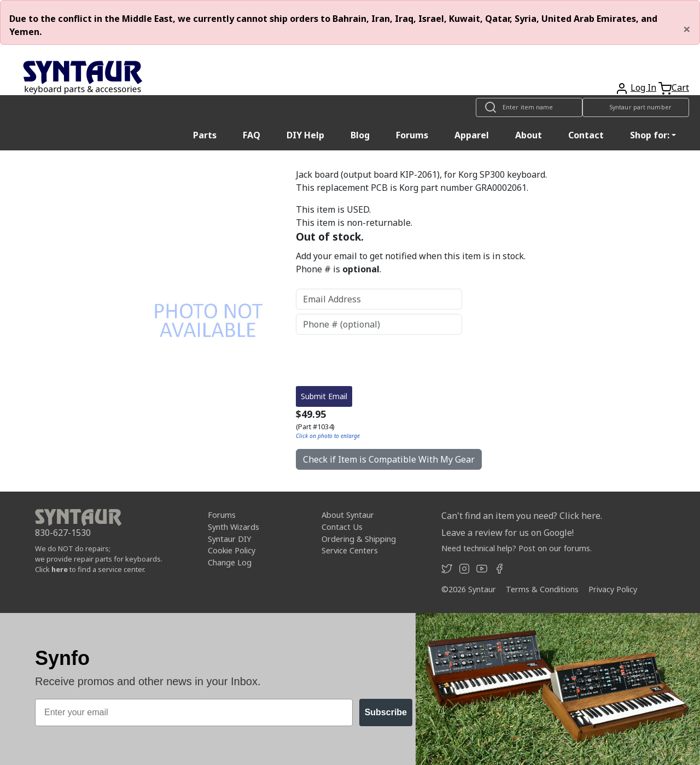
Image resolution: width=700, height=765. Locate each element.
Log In (643, 87)
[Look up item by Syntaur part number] (636, 107)
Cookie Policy (232, 550)
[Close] (687, 29)
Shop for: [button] (650, 135)
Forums (412, 135)
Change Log (230, 562)
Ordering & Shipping (359, 539)
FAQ (252, 135)
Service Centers (350, 550)
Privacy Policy (613, 589)
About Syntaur (348, 515)
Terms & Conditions (542, 589)
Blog (360, 135)
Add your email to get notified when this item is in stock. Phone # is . (411, 262)
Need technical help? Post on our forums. (517, 548)
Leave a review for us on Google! (507, 533)
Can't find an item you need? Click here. (522, 516)
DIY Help (305, 135)
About (529, 135)
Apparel (472, 135)
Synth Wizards (234, 527)
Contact (586, 135)
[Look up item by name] (529, 107)
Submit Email (324, 396)
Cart (680, 87)
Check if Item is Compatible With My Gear (389, 459)
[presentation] (379, 360)
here (60, 569)
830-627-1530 (63, 533)
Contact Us (342, 527)
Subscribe (386, 712)
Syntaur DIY (229, 539)
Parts (205, 135)
